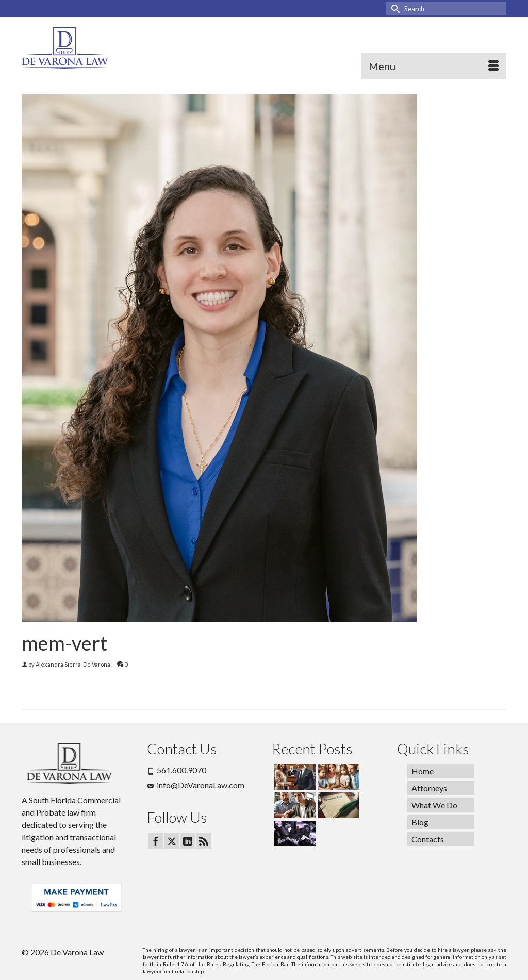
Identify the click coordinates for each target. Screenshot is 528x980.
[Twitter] (172, 841)
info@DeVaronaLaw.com (196, 785)
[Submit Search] (394, 9)
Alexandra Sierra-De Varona (73, 664)
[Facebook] (156, 841)
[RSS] (204, 841)
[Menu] (434, 66)
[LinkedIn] (188, 841)
